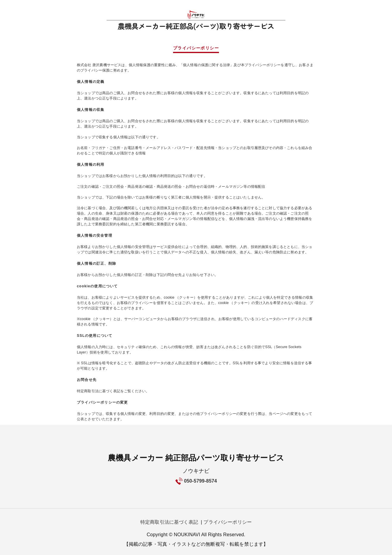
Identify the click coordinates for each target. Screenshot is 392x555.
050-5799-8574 (201, 481)
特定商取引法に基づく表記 (169, 522)
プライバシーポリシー (228, 522)
